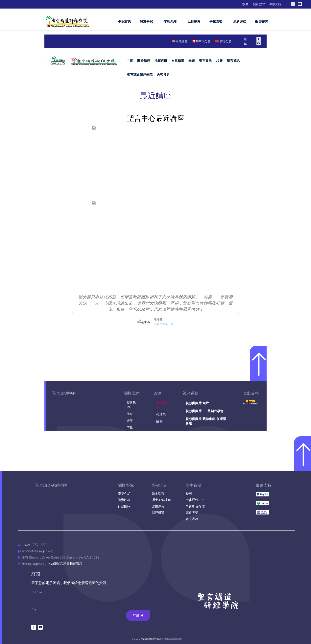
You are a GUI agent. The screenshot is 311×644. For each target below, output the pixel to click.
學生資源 (194, 485)
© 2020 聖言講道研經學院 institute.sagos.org (157, 639)
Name (37, 592)
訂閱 (36, 574)
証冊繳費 (194, 21)
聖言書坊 (261, 21)
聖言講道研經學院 (51, 485)
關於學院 (147, 21)
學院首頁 (125, 21)
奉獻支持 (264, 485)
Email (36, 610)
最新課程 (240, 21)
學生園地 (217, 21)
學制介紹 (171, 21)
